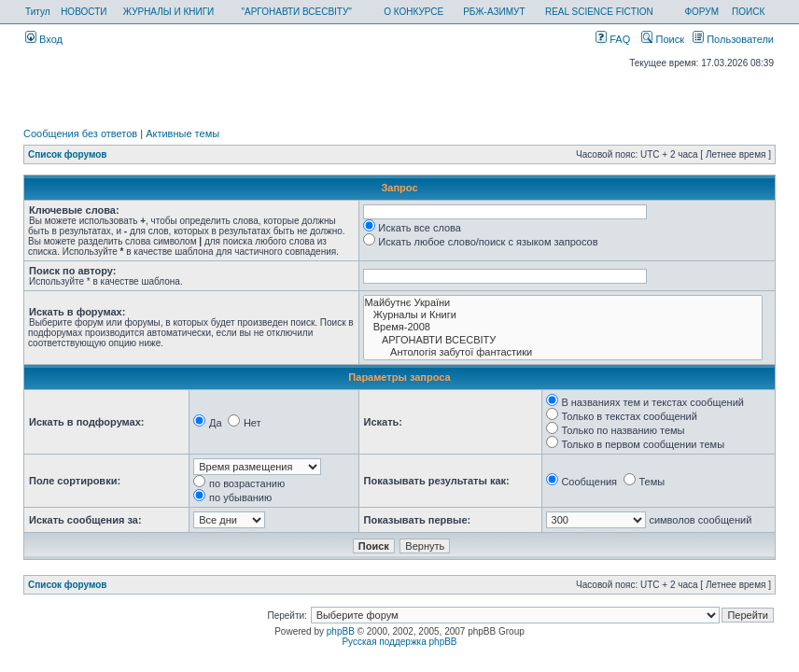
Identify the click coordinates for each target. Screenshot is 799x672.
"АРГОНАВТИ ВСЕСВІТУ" (296, 12)
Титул (38, 12)
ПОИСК (748, 12)
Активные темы (182, 133)
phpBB (341, 631)
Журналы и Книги (563, 315)
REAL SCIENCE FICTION (599, 12)
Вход (44, 39)
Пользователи (733, 39)
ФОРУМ (701, 12)
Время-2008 (563, 327)
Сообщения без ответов (80, 133)
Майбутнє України (563, 303)
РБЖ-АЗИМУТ (494, 12)
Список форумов (68, 154)
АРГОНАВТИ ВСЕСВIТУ (563, 340)
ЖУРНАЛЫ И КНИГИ (169, 12)
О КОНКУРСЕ (414, 12)
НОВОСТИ (84, 12)
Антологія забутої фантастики (563, 352)
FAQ (613, 39)
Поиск (663, 39)
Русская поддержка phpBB (399, 642)
